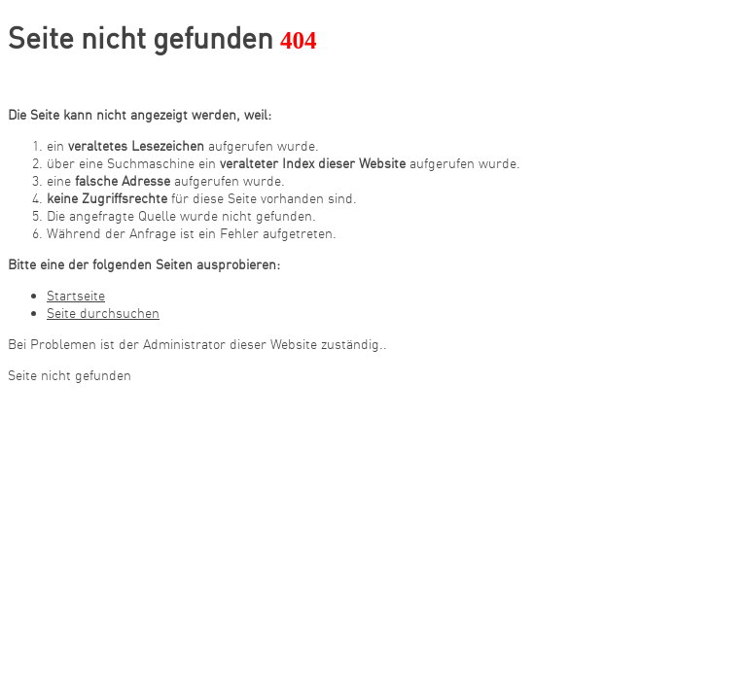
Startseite (76, 296)
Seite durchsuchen (103, 313)
